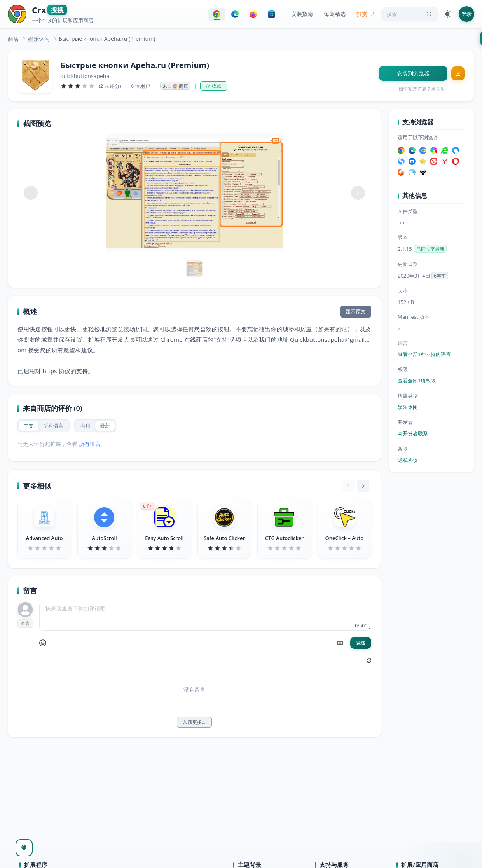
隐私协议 (408, 460)
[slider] (78, 86)
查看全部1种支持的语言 (424, 354)
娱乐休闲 (39, 39)
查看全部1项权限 (417, 381)
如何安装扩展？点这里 (422, 89)
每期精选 (335, 14)
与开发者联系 (413, 433)
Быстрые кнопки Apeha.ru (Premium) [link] (107, 39)
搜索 (410, 14)
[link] (13, 39)
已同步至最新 (430, 249)
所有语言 (90, 444)
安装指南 (302, 14)
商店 (13, 39)
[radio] (29, 426)
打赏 (366, 14)
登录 (466, 14)
